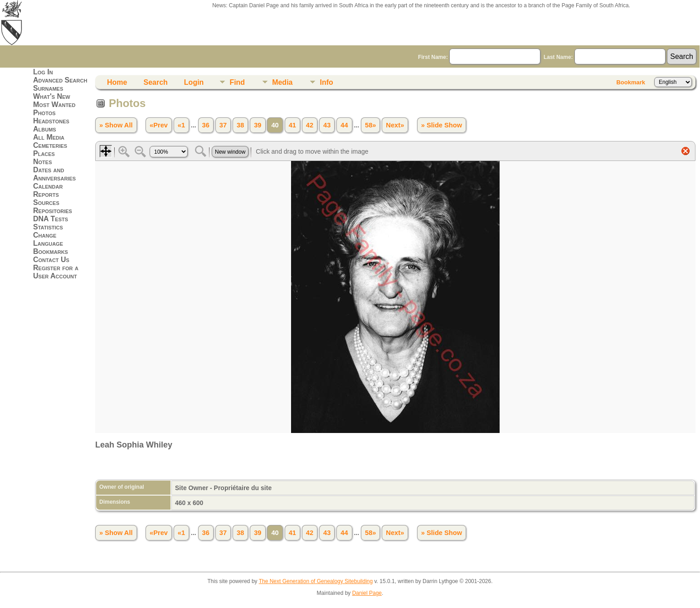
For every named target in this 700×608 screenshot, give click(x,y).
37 (223, 125)
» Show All (116, 125)
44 (344, 125)
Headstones (51, 121)
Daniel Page (367, 593)
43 (327, 125)
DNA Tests (51, 219)
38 (240, 125)
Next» (395, 125)
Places (44, 153)
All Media (49, 137)
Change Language (48, 239)
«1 (181, 125)
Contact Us (51, 260)
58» (370, 125)
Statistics (48, 227)
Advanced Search (60, 80)
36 (206, 125)
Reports (46, 194)
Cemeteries (50, 145)
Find (237, 82)
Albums (45, 129)
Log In (43, 72)
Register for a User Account (56, 272)
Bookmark (631, 82)
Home (117, 82)
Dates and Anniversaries (54, 174)
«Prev (159, 125)
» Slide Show (442, 125)
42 (310, 125)
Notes (43, 162)
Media (282, 82)
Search (155, 82)
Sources (46, 202)
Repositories (53, 211)
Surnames (48, 88)
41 (292, 125)
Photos (44, 113)
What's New (52, 96)
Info (326, 82)
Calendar (48, 186)
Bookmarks (51, 251)
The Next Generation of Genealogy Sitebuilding (316, 581)
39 (258, 125)
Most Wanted (54, 105)
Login (194, 82)
